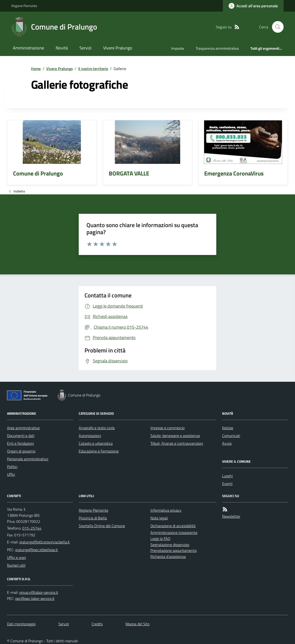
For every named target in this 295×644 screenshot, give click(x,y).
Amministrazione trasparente (174, 533)
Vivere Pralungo (118, 48)
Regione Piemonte (24, 6)
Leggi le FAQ (160, 539)
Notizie (228, 428)
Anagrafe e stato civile (97, 428)
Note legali (159, 518)
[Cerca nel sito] (276, 27)
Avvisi (227, 443)
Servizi (85, 48)
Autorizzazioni (90, 436)
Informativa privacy (166, 510)
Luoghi (227, 476)
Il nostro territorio (93, 69)
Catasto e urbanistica (96, 443)
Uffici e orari (16, 557)
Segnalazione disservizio (170, 545)
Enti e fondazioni (20, 443)
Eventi (227, 484)
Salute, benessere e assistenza (175, 436)
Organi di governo (21, 451)
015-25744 (32, 528)
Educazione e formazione (99, 451)
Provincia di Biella (93, 518)
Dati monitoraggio (21, 624)
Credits (97, 624)
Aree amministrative (23, 428)
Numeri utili (16, 565)
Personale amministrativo (28, 459)
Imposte (178, 48)
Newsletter (231, 516)
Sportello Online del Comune (102, 526)
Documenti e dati (21, 436)
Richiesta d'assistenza (168, 557)
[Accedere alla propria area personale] (253, 6)
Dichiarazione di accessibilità (173, 526)
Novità (62, 48)
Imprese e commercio (167, 428)
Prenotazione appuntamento (174, 550)
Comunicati (231, 436)
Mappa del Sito (137, 624)
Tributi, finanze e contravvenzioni (177, 443)
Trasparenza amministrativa (217, 48)
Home (36, 69)
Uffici (11, 474)
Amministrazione (28, 48)
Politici (12, 467)
